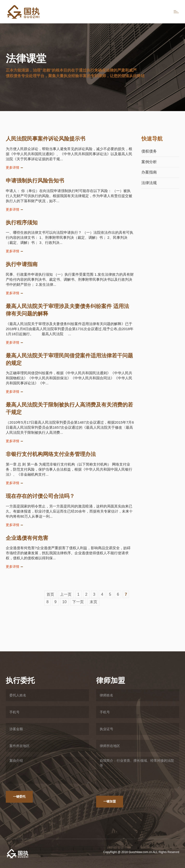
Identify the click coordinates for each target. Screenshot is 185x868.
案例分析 (149, 162)
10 (65, 602)
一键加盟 (110, 801)
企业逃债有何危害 (27, 538)
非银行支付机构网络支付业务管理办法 (51, 454)
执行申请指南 (22, 264)
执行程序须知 (22, 223)
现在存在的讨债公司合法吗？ (40, 496)
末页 (93, 602)
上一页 (66, 594)
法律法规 (149, 183)
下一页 (78, 602)
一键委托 (19, 797)
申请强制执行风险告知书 (35, 181)
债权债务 (149, 151)
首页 (50, 594)
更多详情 (13, 167)
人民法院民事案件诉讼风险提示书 (46, 139)
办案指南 (149, 172)
